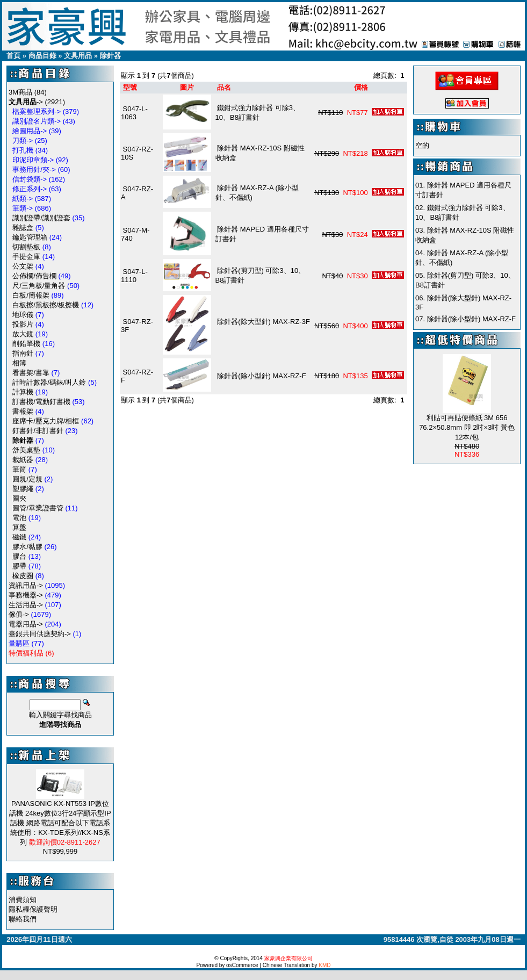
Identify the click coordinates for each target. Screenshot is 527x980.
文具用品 (78, 56)
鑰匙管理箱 (30, 237)
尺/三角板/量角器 (39, 286)
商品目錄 (42, 56)
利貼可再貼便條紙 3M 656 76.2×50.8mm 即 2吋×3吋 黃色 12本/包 (467, 427)
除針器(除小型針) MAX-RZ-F (262, 376)
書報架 (23, 411)
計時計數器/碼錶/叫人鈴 (49, 382)
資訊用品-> (26, 585)
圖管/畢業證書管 (38, 508)
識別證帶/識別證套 (41, 218)
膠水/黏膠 (27, 547)
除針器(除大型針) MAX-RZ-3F (263, 322)
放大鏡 (23, 334)
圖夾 (19, 498)
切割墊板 (26, 247)
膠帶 (19, 566)
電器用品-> (26, 624)
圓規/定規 (27, 479)
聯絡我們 (23, 919)
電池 (19, 518)
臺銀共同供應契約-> (40, 634)
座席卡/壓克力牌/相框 (46, 421)
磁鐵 (19, 537)
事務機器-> (26, 595)
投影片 (23, 324)
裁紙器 (23, 460)
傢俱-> (19, 614)
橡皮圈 (23, 576)
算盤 (19, 527)
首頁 (13, 56)
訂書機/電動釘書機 (41, 402)
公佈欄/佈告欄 (34, 276)
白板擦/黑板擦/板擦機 (46, 305)
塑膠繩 (23, 489)
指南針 (23, 353)
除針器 (110, 56)
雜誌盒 (23, 228)
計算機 (23, 392)
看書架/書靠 (31, 373)
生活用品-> (26, 605)
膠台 (19, 556)
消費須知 (23, 900)
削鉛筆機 (26, 344)
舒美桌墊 (26, 450)
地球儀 (23, 315)
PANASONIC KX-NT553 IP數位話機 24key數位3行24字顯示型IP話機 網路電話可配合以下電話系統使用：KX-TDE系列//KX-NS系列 (60, 823)
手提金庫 (26, 257)
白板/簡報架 (31, 295)
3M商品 (20, 92)
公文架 (23, 266)
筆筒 (19, 469)
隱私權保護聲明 (33, 909)
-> (26, 102)
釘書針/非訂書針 (38, 431)
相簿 (19, 363)
